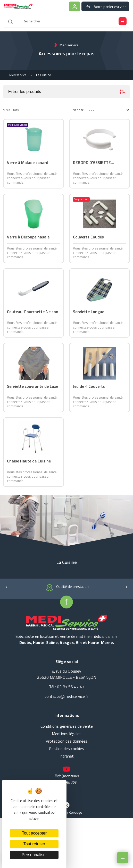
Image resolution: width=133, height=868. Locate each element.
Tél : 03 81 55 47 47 (67, 716)
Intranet (67, 785)
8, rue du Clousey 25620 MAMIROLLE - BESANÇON (67, 703)
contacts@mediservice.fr (67, 725)
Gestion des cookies (66, 778)
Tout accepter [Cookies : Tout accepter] (34, 833)
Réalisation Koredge (66, 837)
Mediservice (18, 75)
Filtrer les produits (66, 92)
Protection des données (66, 770)
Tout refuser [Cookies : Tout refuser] (34, 844)
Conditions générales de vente (67, 755)
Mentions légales (67, 763)
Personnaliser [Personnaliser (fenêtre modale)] (34, 855)
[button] (7, 616)
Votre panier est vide (105, 7)
